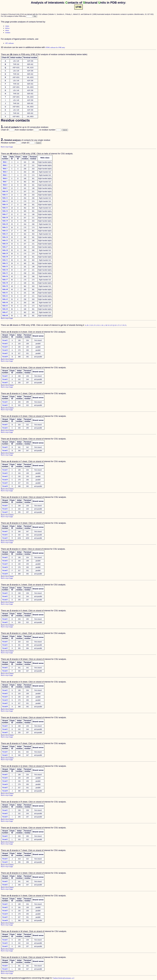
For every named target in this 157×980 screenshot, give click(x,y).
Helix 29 (5, 254)
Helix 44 (5, 303)
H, (98, 325)
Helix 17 (5, 214)
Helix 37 (5, 280)
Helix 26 (5, 244)
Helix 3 (5, 169)
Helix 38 (5, 283)
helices (7, 28)
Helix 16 (5, 211)
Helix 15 (5, 208)
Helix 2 (5, 165)
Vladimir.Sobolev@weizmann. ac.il (63, 978)
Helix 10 (5, 191)
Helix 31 (5, 260)
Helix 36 (5, 276)
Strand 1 (5, 340)
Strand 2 (5, 344)
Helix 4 (5, 172)
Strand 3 (5, 347)
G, (97, 325)
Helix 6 (5, 178)
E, (93, 325)
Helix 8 (5, 185)
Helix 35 (5, 273)
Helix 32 (5, 263)
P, (112, 325)
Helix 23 (5, 234)
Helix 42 (5, 296)
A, (86, 325)
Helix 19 (5, 221)
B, (88, 325)
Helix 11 (5, 195)
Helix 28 (5, 250)
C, (90, 325)
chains (7, 26)
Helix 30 (5, 257)
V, (122, 325)
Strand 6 (5, 357)
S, (117, 325)
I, (100, 325)
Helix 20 (5, 224)
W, (124, 325)
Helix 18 (5, 218)
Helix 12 (5, 198)
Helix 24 (5, 237)
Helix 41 (5, 293)
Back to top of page (7, 147)
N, (109, 325)
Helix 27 (5, 247)
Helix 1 (5, 162)
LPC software (9, 43)
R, (116, 325)
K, (103, 325)
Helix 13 (5, 201)
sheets (7, 30)
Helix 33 (5, 267)
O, (110, 325)
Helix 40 (5, 289)
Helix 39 (5, 286)
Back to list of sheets (7, 359)
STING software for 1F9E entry (55, 48)
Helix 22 (5, 231)
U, (121, 325)
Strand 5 (5, 353)
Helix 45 (5, 306)
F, (95, 325)
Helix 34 (5, 270)
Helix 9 (5, 188)
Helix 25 (5, 240)
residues (8, 33)
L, (105, 325)
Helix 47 (5, 312)
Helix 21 (5, 227)
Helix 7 (5, 182)
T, (119, 325)
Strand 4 (5, 350)
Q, (114, 325)
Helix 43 (5, 299)
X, (126, 325)
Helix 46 (5, 309)
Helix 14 (5, 205)
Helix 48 (5, 316)
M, (107, 325)
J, (101, 325)
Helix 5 (5, 175)
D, (91, 325)
